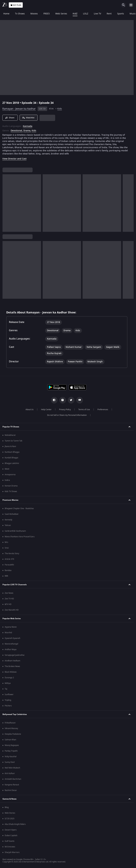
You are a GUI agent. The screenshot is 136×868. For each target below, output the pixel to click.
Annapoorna (10, 475)
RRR (6, 576)
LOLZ (85, 14)
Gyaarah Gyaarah (12, 638)
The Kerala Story (12, 554)
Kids (60, 109)
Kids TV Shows (11, 491)
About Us (30, 410)
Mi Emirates (10, 847)
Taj (6, 689)
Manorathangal (11, 644)
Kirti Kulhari (10, 773)
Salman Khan (10, 740)
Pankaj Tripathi (11, 751)
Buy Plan (16, 5)
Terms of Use (84, 410)
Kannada (28, 126)
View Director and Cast (14, 159)
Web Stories (10, 813)
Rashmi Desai (11, 790)
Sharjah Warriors (12, 852)
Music (132, 14)
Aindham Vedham (12, 661)
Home (6, 14)
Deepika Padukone (13, 734)
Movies (34, 14)
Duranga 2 (9, 678)
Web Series (61, 14)
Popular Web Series (12, 619)
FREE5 (46, 14)
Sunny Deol (10, 762)
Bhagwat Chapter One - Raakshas (19, 508)
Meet (7, 469)
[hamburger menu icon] (131, 5)
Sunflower (9, 694)
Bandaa (8, 570)
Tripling (8, 700)
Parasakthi (9, 565)
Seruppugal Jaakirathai (15, 655)
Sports (120, 14)
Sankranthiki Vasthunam (15, 531)
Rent (109, 14)
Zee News (9, 593)
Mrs (6, 542)
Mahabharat (10, 435)
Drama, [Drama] (27, 131)
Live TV (97, 14)
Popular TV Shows (11, 427)
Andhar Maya (11, 649)
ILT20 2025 (10, 819)
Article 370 (9, 559)
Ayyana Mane (11, 627)
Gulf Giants (10, 841)
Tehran (8, 525)
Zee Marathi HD (12, 610)
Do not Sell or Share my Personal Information (67, 415)
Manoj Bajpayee (12, 745)
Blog (7, 807)
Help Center (46, 410)
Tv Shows (19, 14)
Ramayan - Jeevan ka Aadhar (19, 109)
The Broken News (12, 666)
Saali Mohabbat (12, 514)
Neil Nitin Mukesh (12, 768)
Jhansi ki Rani (10, 446)
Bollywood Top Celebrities (15, 714)
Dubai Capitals (11, 835)
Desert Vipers (11, 830)
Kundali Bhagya (11, 458)
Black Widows (11, 672)
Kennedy (8, 520)
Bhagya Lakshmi (12, 463)
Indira (7, 480)
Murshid (8, 633)
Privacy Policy (65, 410)
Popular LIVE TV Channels (15, 585)
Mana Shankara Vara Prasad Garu (20, 537)
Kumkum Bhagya (12, 452)
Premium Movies (10, 500)
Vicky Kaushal (11, 757)
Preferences (103, 410)
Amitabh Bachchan (13, 779)
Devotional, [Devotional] (17, 131)
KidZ (75, 14)
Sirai (7, 548)
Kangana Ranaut (12, 785)
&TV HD (8, 604)
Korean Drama (11, 486)
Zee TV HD (9, 599)
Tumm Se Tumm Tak (13, 441)
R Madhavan (10, 723)
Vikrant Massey (11, 728)
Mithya (8, 683)
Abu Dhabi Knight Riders (15, 824)
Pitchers (8, 706)
